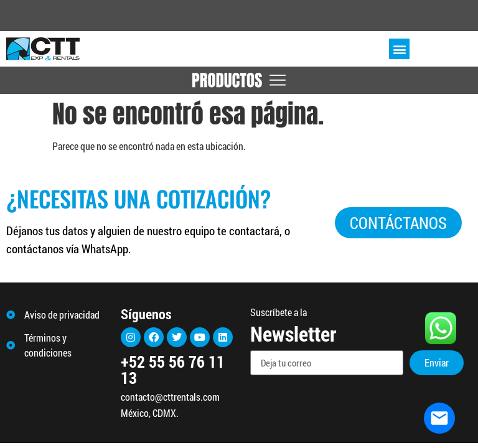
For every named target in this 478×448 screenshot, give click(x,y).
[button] (399, 49)
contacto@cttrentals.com (170, 397)
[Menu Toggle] (239, 80)
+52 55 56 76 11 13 (173, 370)
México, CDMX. (150, 413)
